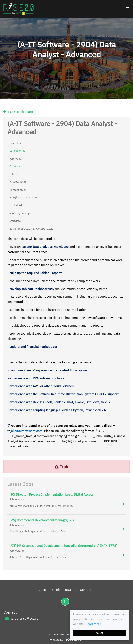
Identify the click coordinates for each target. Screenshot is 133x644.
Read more (93, 624)
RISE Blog (55, 590)
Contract (15, 166)
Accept (99, 633)
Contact (86, 590)
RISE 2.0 (71, 590)
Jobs (42, 590)
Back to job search (21, 112)
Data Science (17, 151)
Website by (66, 640)
